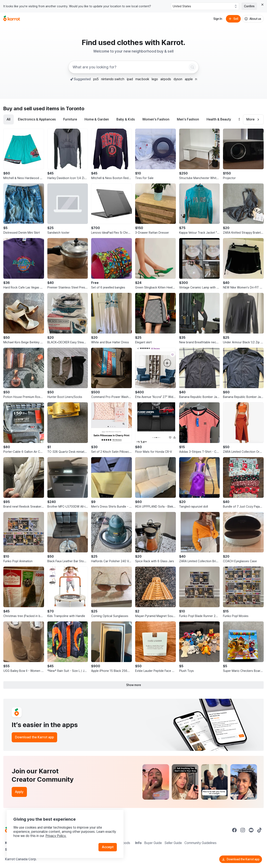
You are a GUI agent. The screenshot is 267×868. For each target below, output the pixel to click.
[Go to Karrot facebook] (234, 830)
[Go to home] (12, 19)
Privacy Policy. (56, 836)
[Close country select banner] (262, 5)
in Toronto (72, 108)
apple (189, 79)
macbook (142, 79)
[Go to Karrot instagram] (243, 830)
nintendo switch (113, 79)
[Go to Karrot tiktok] (259, 830)
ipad (130, 79)
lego (155, 79)
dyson (178, 79)
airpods (166, 79)
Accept (108, 847)
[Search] (192, 67)
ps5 (96, 79)
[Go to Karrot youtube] (251, 830)
